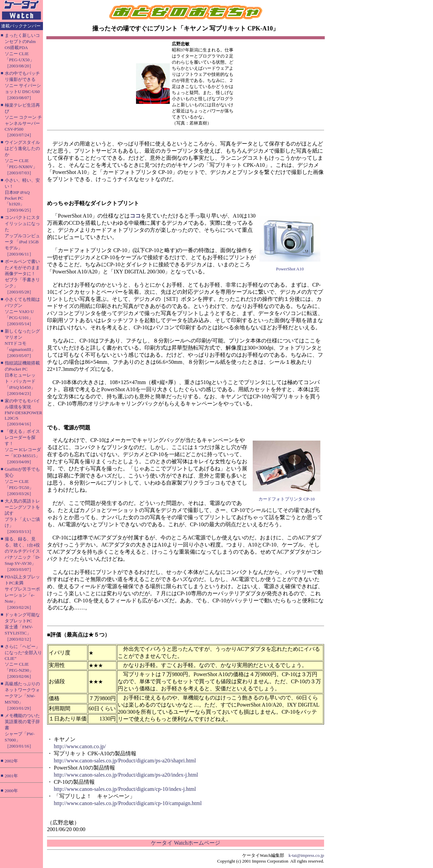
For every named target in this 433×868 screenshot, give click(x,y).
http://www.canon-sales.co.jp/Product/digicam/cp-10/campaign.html (128, 803)
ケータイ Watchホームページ (185, 843)
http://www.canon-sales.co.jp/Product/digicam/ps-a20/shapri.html (125, 761)
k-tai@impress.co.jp (306, 855)
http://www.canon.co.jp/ (80, 746)
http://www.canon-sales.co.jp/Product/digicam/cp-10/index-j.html (125, 789)
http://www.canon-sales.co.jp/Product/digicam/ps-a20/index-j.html (126, 775)
